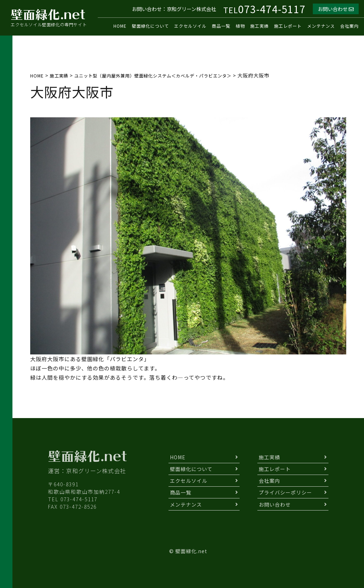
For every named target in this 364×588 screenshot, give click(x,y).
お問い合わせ (336, 9)
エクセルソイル (190, 26)
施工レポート (288, 26)
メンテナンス (321, 26)
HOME (120, 26)
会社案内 (349, 26)
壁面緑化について (150, 26)
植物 (240, 26)
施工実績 (259, 26)
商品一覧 (221, 26)
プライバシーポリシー (285, 492)
